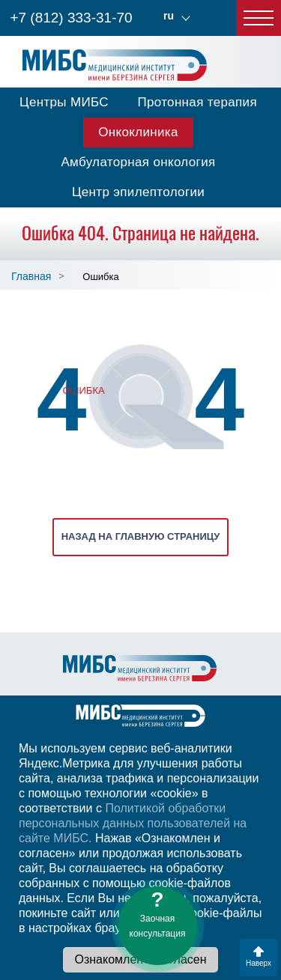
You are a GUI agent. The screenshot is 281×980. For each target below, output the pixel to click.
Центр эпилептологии (138, 192)
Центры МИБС (64, 102)
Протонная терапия (197, 102)
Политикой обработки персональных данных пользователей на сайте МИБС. (133, 823)
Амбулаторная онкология (138, 162)
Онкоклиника (138, 132)
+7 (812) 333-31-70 (71, 18)
